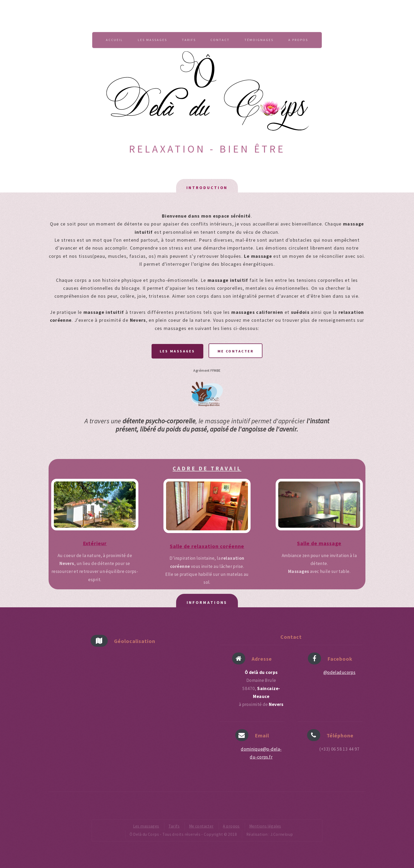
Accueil (114, 40)
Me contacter (236, 351)
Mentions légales (265, 826)
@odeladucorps (340, 672)
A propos (298, 40)
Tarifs (189, 40)
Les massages (152, 40)
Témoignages (259, 40)
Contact (220, 40)
